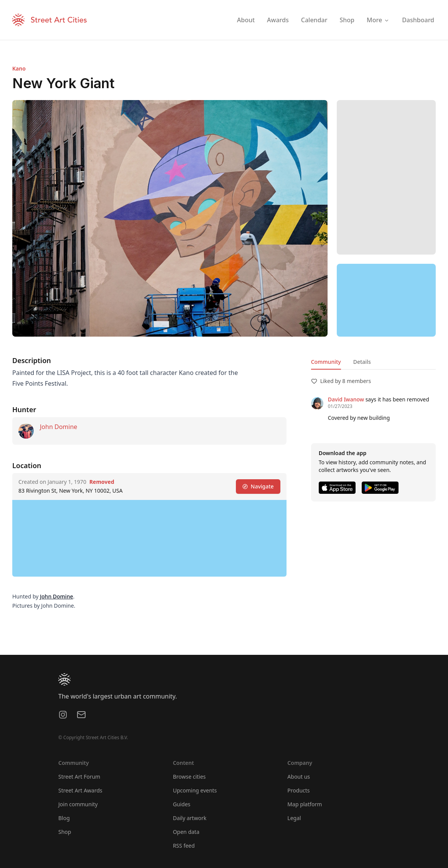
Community (326, 362)
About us (299, 777)
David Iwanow (346, 399)
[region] (386, 300)
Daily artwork (190, 818)
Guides (182, 804)
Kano (19, 68)
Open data (186, 832)
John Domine (58, 427)
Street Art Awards (80, 790)
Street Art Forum (79, 777)
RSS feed (184, 846)
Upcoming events (195, 790)
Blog (64, 818)
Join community (78, 804)
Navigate (258, 486)
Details (362, 362)
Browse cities (189, 777)
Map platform (305, 804)
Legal (294, 818)
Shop (65, 832)
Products (298, 790)
